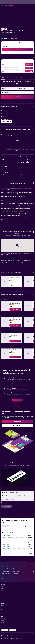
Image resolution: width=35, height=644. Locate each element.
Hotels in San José (30, 579)
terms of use (17, 509)
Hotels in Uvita (6, 546)
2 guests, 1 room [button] (6, 46)
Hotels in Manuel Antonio (8, 539)
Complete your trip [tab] (7, 529)
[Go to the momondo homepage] (9, 6)
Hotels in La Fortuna (7, 537)
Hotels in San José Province (20, 579)
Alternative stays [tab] (14, 526)
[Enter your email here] (19, 500)
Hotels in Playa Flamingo (8, 552)
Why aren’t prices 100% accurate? (18, 574)
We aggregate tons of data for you (18, 571)
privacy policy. (24, 509)
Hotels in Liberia (6, 545)
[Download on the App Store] (12, 630)
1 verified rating (13, 39)
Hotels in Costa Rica (10, 579)
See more (31, 299)
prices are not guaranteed (29, 565)
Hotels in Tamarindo (7, 535)
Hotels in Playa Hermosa (8, 554)
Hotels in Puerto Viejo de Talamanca (10, 550)
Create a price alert (19, 394)
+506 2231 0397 (5, 37)
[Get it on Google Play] (4, 630)
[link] (15, 309)
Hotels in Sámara (6, 548)
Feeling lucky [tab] (23, 526)
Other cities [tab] (6, 526)
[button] (2, 6)
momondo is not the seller (18, 569)
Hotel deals (3, 579)
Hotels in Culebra (6, 541)
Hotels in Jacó (5, 543)
